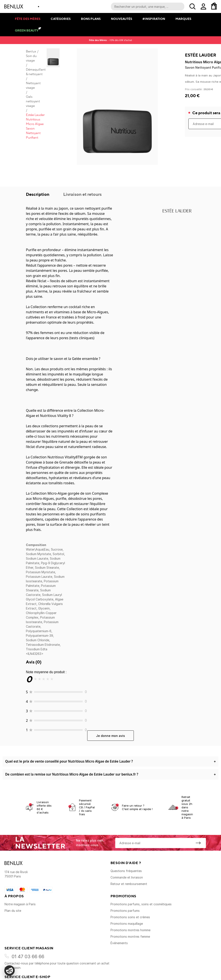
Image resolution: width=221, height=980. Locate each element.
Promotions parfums (125, 911)
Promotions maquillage (127, 924)
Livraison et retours (82, 194)
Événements (119, 943)
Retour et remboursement (129, 884)
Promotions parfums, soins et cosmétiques (141, 904)
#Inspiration (154, 19)
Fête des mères (28, 19)
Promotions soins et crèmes (130, 917)
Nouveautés (122, 19)
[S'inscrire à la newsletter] (198, 843)
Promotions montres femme (130, 936)
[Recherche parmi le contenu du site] (148, 6)
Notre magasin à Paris (20, 904)
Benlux (31, 51)
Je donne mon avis (110, 736)
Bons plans (91, 19)
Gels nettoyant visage (33, 101)
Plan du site (13, 911)
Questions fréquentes (126, 871)
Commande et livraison (127, 877)
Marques (183, 19)
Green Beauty (27, 30)
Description (38, 194)
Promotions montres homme (130, 930)
